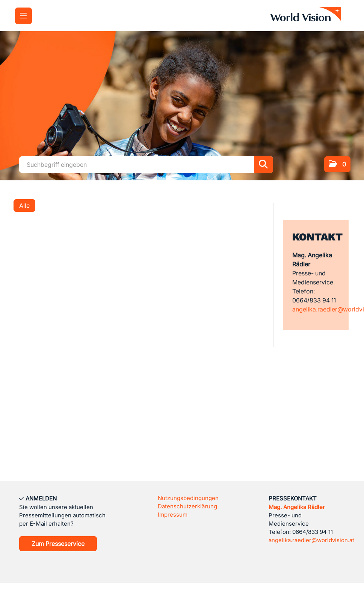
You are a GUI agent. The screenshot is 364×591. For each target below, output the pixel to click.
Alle (24, 206)
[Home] (308, 16)
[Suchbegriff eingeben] (146, 165)
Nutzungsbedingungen (188, 498)
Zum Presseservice (58, 544)
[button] (337, 164)
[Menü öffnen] (23, 16)
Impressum (173, 515)
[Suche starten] (264, 165)
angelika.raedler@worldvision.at (311, 540)
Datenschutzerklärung (187, 506)
